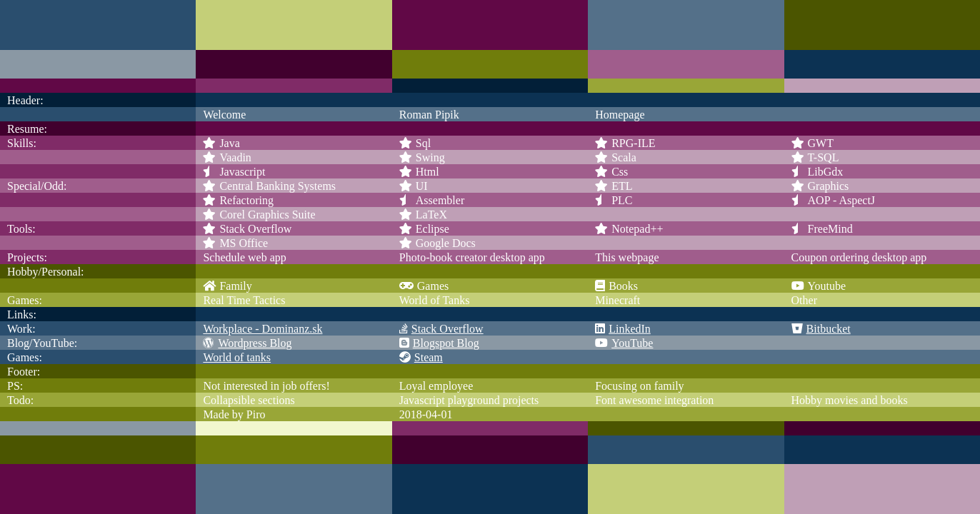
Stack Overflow (441, 329)
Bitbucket (821, 329)
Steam (421, 357)
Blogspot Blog (439, 343)
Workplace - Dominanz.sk (262, 329)
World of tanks (237, 357)
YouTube (624, 343)
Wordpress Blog (247, 343)
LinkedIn (623, 329)
